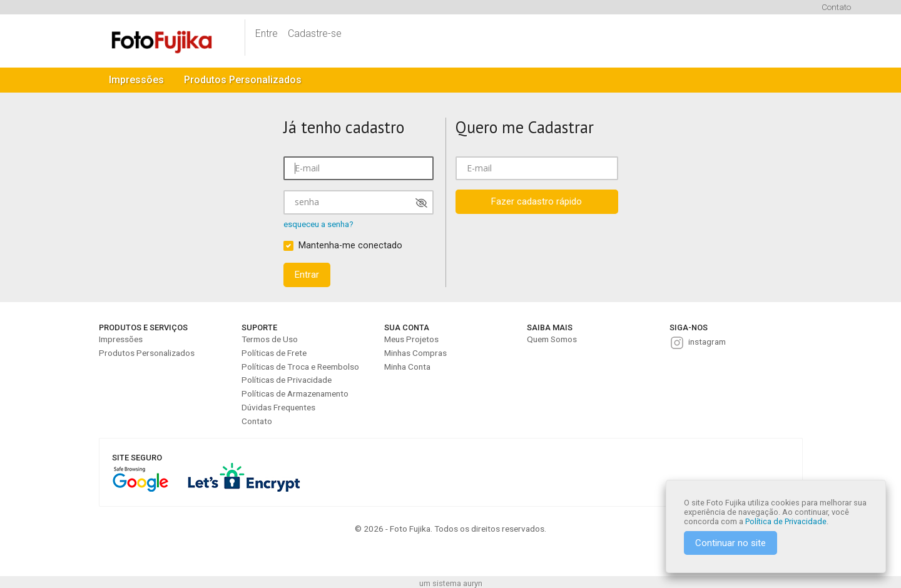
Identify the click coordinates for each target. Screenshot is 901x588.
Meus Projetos (411, 339)
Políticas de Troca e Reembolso (300, 367)
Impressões (136, 80)
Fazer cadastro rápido (537, 201)
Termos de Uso (270, 339)
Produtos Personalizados (243, 80)
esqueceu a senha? (318, 224)
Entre (267, 33)
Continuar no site (730, 543)
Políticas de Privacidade (287, 380)
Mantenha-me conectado (350, 246)
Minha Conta (407, 367)
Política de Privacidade (786, 521)
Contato (836, 7)
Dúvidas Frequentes (278, 407)
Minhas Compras (415, 353)
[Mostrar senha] (421, 203)
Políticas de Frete (274, 353)
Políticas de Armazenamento (295, 393)
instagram (707, 342)
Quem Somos (552, 339)
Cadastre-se (315, 33)
